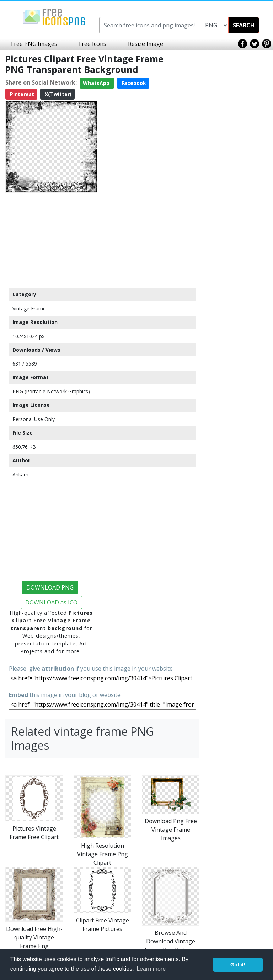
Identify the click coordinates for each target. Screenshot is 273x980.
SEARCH (244, 25)
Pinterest (21, 94)
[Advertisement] (51, 240)
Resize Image (146, 44)
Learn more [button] (151, 969)
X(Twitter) (57, 94)
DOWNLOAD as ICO (51, 602)
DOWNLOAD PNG (50, 587)
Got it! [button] (238, 965)
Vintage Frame (29, 308)
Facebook (133, 83)
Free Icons (93, 44)
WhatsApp (97, 83)
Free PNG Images (34, 44)
